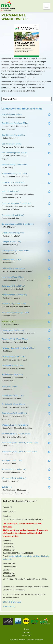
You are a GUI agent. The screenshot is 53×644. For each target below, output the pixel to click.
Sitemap (26, 629)
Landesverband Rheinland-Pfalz (22, 109)
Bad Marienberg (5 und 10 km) (14, 153)
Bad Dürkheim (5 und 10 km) (14, 135)
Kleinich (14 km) (8, 321)
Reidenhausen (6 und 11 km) (13, 357)
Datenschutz (27, 635)
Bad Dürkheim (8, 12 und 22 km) (15, 123)
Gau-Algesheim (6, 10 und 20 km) (16, 251)
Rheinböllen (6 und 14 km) (13, 366)
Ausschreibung (9, 606)
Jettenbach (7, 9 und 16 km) (13, 286)
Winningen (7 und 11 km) (12, 460)
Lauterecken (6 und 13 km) (13, 330)
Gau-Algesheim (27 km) (12, 259)
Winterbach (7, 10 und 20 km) (14, 478)
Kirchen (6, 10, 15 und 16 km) (14, 304)
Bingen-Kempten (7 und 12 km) (15, 174)
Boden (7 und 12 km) (10, 191)
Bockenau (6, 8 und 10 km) (13, 182)
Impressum (26, 632)
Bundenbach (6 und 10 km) (13, 215)
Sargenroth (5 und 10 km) (12, 374)
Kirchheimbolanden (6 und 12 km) (16, 313)
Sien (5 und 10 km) (10, 386)
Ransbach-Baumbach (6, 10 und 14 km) (18, 348)
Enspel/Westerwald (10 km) (13, 233)
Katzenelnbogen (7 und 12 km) (14, 295)
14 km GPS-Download (12, 602)
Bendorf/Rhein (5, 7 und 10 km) (15, 165)
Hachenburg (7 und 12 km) (13, 277)
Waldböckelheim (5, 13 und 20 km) (16, 434)
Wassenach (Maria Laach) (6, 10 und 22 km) (20, 443)
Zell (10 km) (7, 487)
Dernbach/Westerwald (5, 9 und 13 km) (18, 224)
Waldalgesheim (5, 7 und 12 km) (15, 425)
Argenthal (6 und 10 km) (12, 114)
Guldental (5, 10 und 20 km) (13, 268)
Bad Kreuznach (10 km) (12, 144)
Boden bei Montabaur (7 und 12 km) (16, 203)
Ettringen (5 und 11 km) (11, 242)
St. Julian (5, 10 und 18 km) (13, 404)
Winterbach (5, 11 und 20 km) (14, 469)
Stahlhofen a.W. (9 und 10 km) (14, 413)
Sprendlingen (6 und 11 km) (13, 395)
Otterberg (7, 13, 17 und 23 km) (15, 339)
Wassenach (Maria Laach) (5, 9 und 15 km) (20, 452)
